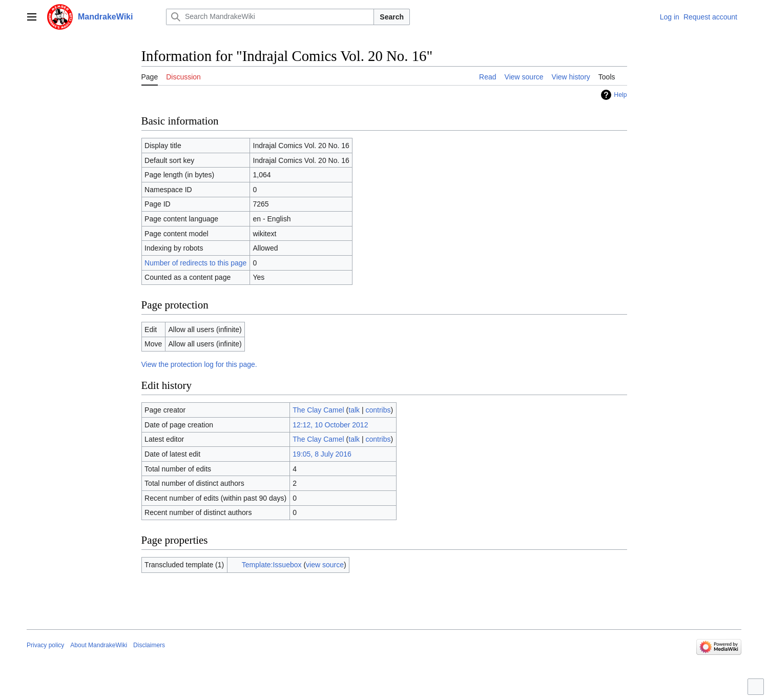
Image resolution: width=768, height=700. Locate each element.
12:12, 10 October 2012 (330, 425)
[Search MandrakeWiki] (270, 17)
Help (620, 95)
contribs (378, 410)
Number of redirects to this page (195, 263)
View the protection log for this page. (199, 364)
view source (325, 565)
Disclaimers (149, 645)
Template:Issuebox (272, 565)
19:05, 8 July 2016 (322, 454)
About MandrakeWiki (99, 645)
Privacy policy (45, 645)
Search (392, 17)
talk (354, 410)
